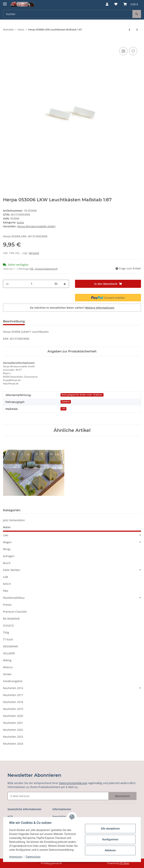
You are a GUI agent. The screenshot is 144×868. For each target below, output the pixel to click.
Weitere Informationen (100, 308)
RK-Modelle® (11, 619)
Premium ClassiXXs (15, 612)
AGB (10, 816)
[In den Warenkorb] (6, 42)
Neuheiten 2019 (13, 709)
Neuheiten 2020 (13, 716)
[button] (107, 4)
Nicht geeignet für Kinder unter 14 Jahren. (82, 395)
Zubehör (66, 402)
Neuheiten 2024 (13, 744)
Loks (6, 535)
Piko (6, 591)
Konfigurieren (110, 839)
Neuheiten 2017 (13, 695)
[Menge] (32, 284)
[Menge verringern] (7, 284)
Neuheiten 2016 (13, 688)
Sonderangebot (13, 681)
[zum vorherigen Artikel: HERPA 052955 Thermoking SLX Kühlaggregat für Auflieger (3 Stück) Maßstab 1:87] (129, 30)
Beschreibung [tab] (14, 321)
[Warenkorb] (131, 4)
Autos (20, 222)
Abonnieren (122, 796)
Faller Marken (12, 570)
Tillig (6, 632)
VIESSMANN (10, 646)
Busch (7, 563)
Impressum (16, 857)
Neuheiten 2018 (13, 702)
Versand (34, 253)
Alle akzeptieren (110, 829)
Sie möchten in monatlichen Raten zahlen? (72, 308)
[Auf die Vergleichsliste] (123, 51)
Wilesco (8, 667)
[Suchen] (68, 14)
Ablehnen (110, 850)
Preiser (7, 605)
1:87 (63, 409)
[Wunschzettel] (116, 4)
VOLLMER (9, 653)
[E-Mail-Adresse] (58, 796)
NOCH (7, 584)
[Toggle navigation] (5, 2)
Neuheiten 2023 (13, 737)
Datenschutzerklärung (73, 783)
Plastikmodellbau (14, 598)
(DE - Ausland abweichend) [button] (44, 269)
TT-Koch (8, 639)
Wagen (7, 542)
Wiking (7, 660)
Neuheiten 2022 (13, 730)
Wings (7, 549)
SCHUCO (8, 626)
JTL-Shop (124, 863)
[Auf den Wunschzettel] (133, 51)
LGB (5, 577)
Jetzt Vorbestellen (14, 520)
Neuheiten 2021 (13, 723)
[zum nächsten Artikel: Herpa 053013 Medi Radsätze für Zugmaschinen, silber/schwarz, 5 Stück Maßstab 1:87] (137, 30)
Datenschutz (33, 857)
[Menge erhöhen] (65, 284)
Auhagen (9, 556)
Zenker (7, 674)
